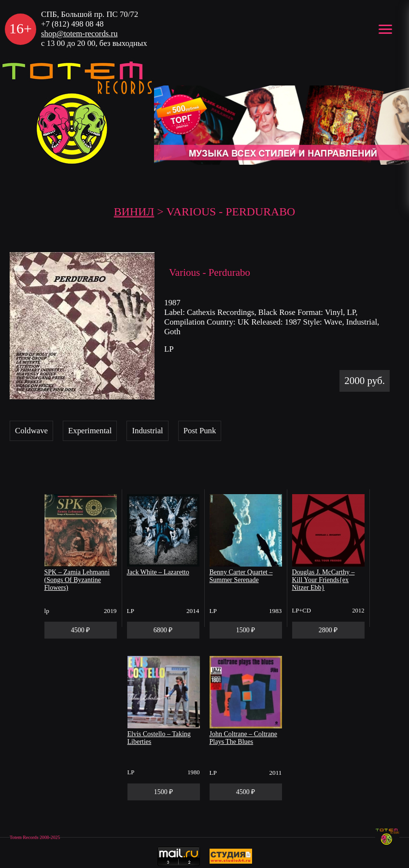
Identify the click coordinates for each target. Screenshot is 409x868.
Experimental (90, 431)
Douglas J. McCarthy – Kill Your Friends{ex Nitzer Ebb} (324, 580)
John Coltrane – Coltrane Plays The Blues (243, 738)
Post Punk (200, 431)
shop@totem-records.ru (79, 34)
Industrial (147, 431)
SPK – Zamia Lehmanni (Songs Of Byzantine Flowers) (77, 580)
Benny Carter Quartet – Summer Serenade (241, 576)
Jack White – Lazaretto (158, 572)
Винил (134, 212)
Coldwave (31, 431)
